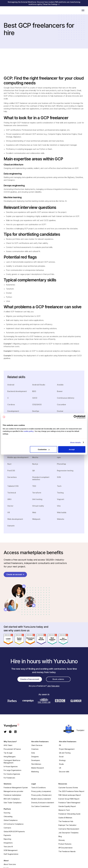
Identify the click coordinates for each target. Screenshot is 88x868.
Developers (36, 760)
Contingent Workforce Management (12, 762)
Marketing (35, 772)
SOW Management (11, 850)
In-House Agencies (11, 766)
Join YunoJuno (53, 686)
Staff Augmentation (11, 854)
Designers (35, 757)
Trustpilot (80, 730)
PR (60, 745)
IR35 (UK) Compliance (12, 799)
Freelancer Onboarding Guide (69, 814)
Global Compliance (11, 820)
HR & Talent (8, 745)
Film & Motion (36, 764)
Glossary (62, 840)
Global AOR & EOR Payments (14, 832)
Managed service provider (13, 791)
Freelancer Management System (16, 788)
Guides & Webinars (65, 818)
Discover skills (64, 772)
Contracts (7, 828)
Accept (72, 449)
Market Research (38, 768)
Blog (60, 836)
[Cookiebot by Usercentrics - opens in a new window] (75, 417)
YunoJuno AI (8, 847)
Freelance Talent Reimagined (69, 803)
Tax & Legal (8, 753)
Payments (7, 835)
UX (60, 768)
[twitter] (5, 732)
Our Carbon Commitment (40, 806)
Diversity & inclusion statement (43, 803)
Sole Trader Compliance (13, 803)
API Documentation (65, 848)
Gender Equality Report (67, 806)
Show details (75, 442)
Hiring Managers (10, 757)
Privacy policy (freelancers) (41, 795)
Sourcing (7, 813)
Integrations (8, 843)
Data (33, 753)
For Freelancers (9, 778)
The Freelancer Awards (67, 851)
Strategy (62, 760)
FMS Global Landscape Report (70, 795)
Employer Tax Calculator (67, 825)
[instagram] (10, 732)
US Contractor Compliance (14, 824)
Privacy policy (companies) (41, 791)
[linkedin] (15, 732)
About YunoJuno (10, 864)
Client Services (37, 745)
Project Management (67, 749)
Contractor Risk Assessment (69, 829)
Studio (61, 764)
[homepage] (14, 725)
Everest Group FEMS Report (69, 799)
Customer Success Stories (68, 788)
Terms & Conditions (38, 788)
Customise (44, 449)
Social (61, 757)
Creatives (35, 749)
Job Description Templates (68, 833)
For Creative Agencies (12, 774)
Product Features (65, 844)
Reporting (7, 839)
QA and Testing (65, 753)
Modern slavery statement (41, 799)
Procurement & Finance (12, 749)
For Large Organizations (12, 770)
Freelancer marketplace (12, 795)
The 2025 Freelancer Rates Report (71, 791)
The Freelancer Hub (66, 821)
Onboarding (8, 816)
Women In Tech (64, 810)
